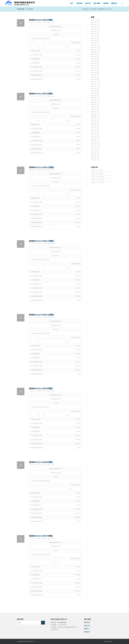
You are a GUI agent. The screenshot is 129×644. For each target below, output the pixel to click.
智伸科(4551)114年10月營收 (97, 183)
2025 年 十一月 (96, 24)
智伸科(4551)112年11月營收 (41, 241)
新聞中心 (96, 9)
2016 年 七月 (95, 128)
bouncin (110, 641)
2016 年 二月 (95, 139)
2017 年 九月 (95, 121)
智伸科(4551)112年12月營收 (41, 167)
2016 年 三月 (95, 137)
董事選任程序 (102, 9)
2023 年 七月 (95, 68)
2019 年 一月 (95, 100)
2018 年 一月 (95, 116)
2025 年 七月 (95, 34)
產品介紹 (87, 625)
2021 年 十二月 (96, 84)
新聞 (45, 22)
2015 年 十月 (95, 148)
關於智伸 (87, 622)
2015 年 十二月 (96, 144)
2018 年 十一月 (96, 102)
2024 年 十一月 (96, 50)
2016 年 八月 (95, 125)
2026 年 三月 (95, 20)
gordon (53, 22)
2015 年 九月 (95, 151)
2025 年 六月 (95, 36)
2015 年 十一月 (96, 146)
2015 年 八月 (95, 153)
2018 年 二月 (95, 114)
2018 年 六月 (95, 109)
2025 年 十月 (95, 27)
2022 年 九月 (95, 77)
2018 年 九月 (95, 105)
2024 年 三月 (95, 66)
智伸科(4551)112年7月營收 (41, 536)
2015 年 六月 (95, 157)
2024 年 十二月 (96, 47)
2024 (107, 9)
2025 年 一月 (95, 45)
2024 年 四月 (95, 63)
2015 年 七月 (95, 155)
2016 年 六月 (95, 130)
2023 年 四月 (95, 73)
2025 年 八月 (95, 31)
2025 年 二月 (95, 43)
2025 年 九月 (95, 29)
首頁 (91, 9)
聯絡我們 (87, 632)
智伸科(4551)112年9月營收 (41, 388)
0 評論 (39, 22)
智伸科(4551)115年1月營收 (97, 173)
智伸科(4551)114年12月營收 (97, 176)
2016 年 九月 (95, 123)
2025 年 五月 (95, 38)
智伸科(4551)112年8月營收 (41, 462)
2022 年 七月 (95, 79)
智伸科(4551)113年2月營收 (41, 20)
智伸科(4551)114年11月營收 (97, 180)
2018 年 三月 (95, 112)
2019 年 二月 (95, 98)
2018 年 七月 (95, 107)
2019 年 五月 (95, 93)
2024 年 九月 (95, 54)
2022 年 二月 (95, 82)
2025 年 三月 (95, 40)
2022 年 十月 (95, 75)
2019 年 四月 (95, 96)
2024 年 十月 (95, 52)
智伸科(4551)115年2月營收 (97, 170)
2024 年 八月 (95, 57)
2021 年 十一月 (96, 86)
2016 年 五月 (95, 132)
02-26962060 (62, 622)
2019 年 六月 (95, 91)
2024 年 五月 (95, 61)
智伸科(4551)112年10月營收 (41, 315)
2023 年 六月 (95, 70)
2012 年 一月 (95, 160)
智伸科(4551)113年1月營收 (41, 94)
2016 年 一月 (95, 141)
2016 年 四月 (95, 134)
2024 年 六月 (95, 59)
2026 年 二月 (95, 22)
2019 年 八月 (95, 89)
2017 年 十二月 (96, 118)
